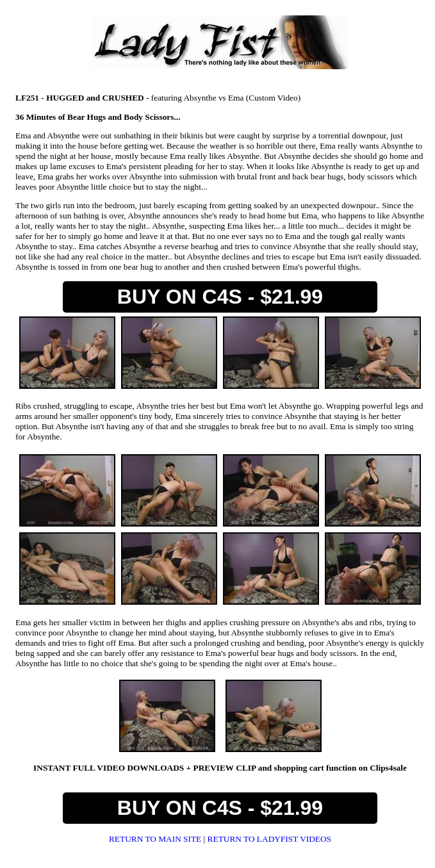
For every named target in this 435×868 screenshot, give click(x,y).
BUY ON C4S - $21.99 (220, 297)
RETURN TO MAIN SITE (156, 839)
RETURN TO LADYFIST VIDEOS (269, 839)
